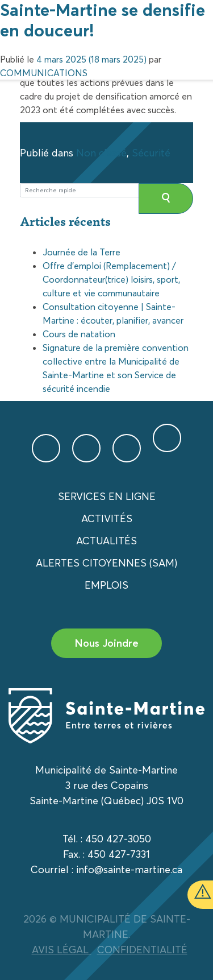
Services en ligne (107, 496)
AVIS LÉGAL (62, 950)
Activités (107, 518)
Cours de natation (79, 334)
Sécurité (151, 153)
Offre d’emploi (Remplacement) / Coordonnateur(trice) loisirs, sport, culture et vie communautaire (111, 279)
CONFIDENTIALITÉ (142, 950)
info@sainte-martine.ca (129, 869)
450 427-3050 (118, 839)
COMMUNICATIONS (44, 73)
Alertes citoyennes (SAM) (106, 563)
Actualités (106, 541)
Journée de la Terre (82, 252)
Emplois (106, 585)
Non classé (101, 153)
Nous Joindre (106, 643)
